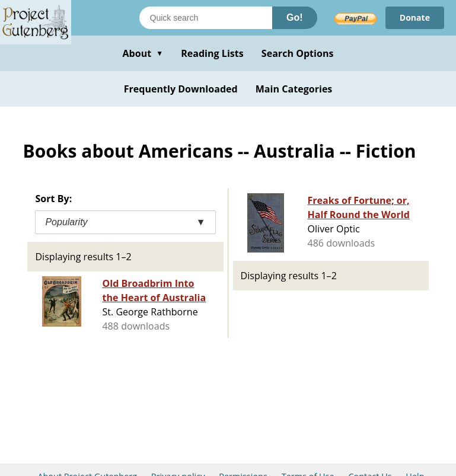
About (143, 53)
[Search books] (206, 18)
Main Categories (294, 89)
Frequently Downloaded (181, 89)
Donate (415, 17)
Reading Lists (212, 53)
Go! (295, 17)
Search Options (298, 53)
